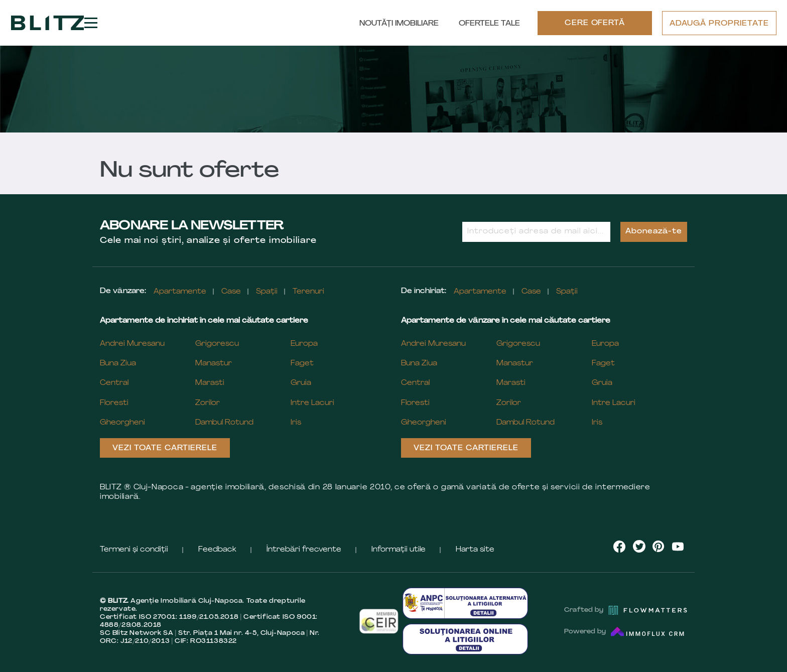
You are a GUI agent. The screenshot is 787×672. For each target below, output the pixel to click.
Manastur (214, 364)
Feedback (217, 550)
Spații (267, 292)
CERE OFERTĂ (595, 23)
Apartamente (180, 292)
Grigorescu (217, 344)
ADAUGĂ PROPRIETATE (719, 24)
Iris (296, 423)
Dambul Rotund (224, 423)
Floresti (114, 403)
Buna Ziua (118, 364)
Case (231, 292)
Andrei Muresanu (132, 344)
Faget (302, 364)
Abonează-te (654, 232)
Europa (304, 344)
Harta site (475, 550)
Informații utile (399, 550)
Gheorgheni (122, 423)
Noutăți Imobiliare (399, 24)
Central (114, 383)
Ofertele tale (489, 24)
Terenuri (308, 292)
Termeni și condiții (134, 550)
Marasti (210, 383)
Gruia (301, 383)
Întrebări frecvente (304, 550)
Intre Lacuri (312, 403)
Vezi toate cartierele (165, 448)
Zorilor (208, 403)
